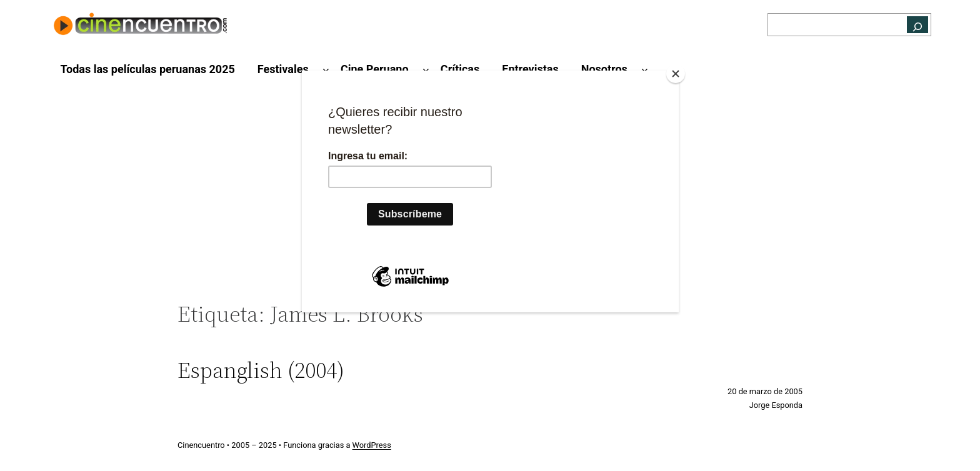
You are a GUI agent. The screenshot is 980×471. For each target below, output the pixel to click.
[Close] (676, 74)
